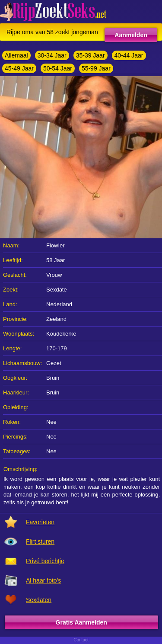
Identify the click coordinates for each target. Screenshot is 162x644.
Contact (81, 640)
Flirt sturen (40, 541)
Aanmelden (131, 35)
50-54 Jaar (58, 68)
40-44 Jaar (129, 55)
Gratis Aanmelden (81, 622)
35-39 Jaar (91, 55)
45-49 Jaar (19, 68)
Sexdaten (39, 600)
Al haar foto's (43, 580)
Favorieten (40, 522)
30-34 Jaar (52, 55)
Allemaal (16, 55)
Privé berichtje (45, 561)
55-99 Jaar (96, 68)
